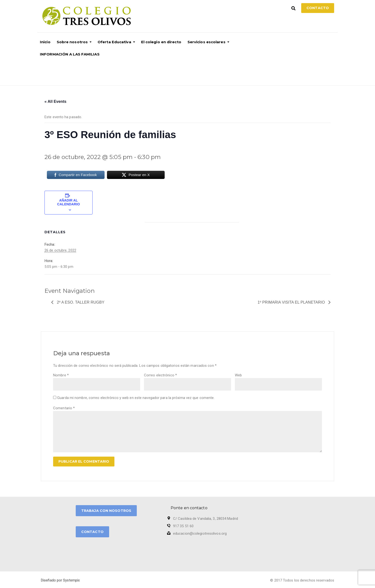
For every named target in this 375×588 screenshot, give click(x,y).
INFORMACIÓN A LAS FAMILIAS (70, 54)
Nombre (61, 375)
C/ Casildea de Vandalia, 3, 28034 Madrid (206, 519)
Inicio (45, 42)
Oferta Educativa (114, 42)
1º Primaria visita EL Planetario (292, 302)
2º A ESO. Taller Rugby (80, 302)
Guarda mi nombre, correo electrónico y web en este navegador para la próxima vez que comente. (136, 398)
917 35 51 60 (183, 526)
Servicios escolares (206, 42)
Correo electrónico (160, 375)
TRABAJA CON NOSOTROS (106, 511)
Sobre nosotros (72, 42)
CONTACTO (92, 532)
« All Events (55, 101)
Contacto (318, 8)
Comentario (64, 408)
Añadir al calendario (69, 202)
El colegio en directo (161, 42)
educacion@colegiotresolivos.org (200, 533)
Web (238, 375)
